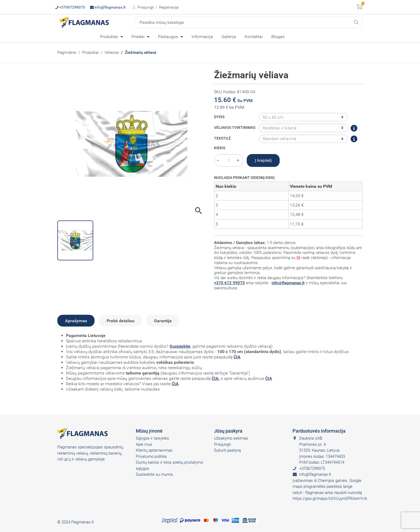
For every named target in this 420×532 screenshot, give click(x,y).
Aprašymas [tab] (76, 321)
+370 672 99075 (229, 283)
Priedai (139, 37)
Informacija (202, 37)
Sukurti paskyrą (227, 450)
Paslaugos (169, 37)
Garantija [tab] (163, 321)
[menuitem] (111, 36)
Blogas (278, 37)
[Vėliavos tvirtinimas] (303, 128)
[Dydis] (303, 117)
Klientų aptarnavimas (154, 450)
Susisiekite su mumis (154, 474)
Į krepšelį (263, 160)
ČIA (237, 357)
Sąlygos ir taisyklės (152, 438)
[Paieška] (249, 22)
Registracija (169, 7)
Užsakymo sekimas (231, 438)
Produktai (110, 37)
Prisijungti (145, 7)
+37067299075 (70, 7)
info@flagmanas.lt (108, 7)
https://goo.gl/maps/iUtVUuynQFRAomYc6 (330, 499)
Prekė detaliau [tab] (121, 321)
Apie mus (144, 444)
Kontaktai (254, 37)
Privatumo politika (151, 456)
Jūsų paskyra (228, 431)
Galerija (229, 37)
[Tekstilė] (303, 139)
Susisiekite (180, 346)
